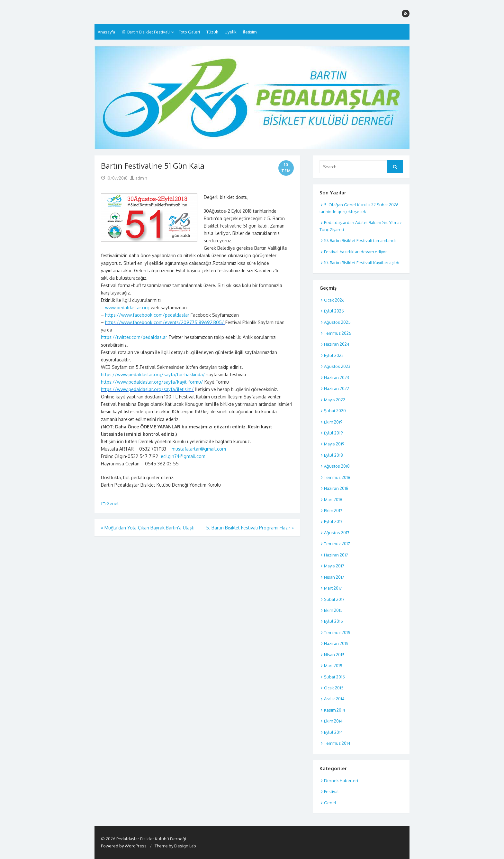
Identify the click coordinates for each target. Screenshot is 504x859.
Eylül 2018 (333, 455)
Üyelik (231, 32)
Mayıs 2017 (334, 566)
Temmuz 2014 (337, 743)
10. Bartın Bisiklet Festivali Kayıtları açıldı (362, 263)
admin (139, 178)
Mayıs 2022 (335, 400)
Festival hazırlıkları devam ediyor (355, 252)
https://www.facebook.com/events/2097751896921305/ (165, 322)
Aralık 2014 (334, 699)
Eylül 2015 (333, 621)
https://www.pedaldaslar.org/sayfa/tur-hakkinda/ (153, 374)
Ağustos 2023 (337, 366)
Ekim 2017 (333, 510)
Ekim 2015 (333, 610)
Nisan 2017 (334, 577)
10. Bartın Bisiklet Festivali (146, 32)
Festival (331, 791)
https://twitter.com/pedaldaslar (134, 337)
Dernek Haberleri (341, 780)
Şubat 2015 (334, 677)
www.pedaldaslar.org (127, 308)
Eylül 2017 (333, 521)
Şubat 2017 (334, 599)
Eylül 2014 (333, 732)
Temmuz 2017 (337, 544)
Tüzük (212, 32)
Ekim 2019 (333, 422)
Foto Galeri (189, 32)
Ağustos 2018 (337, 466)
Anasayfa (106, 32)
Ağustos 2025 (337, 322)
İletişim (250, 32)
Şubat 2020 (335, 411)
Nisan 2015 (334, 655)
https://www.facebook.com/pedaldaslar (147, 315)
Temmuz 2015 (337, 632)
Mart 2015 (333, 666)
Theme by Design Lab (175, 846)
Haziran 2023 (337, 378)
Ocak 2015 (334, 688)
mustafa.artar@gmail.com (199, 449)
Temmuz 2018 (337, 477)
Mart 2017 (333, 588)
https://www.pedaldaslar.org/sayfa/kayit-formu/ (152, 382)
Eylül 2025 (334, 311)
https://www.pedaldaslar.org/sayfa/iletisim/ (147, 389)
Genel (113, 503)
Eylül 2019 (333, 433)
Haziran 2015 (336, 643)
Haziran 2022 (337, 388)
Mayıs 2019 (334, 444)
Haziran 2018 (336, 488)
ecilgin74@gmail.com (182, 456)
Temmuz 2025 (338, 333)
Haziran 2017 (336, 555)
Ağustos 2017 (337, 533)
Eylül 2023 (334, 355)
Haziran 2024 (337, 344)
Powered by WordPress (124, 846)
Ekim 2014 (333, 721)
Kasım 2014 (335, 710)
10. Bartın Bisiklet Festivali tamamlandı (360, 240)
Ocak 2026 (334, 300)
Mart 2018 (333, 500)
